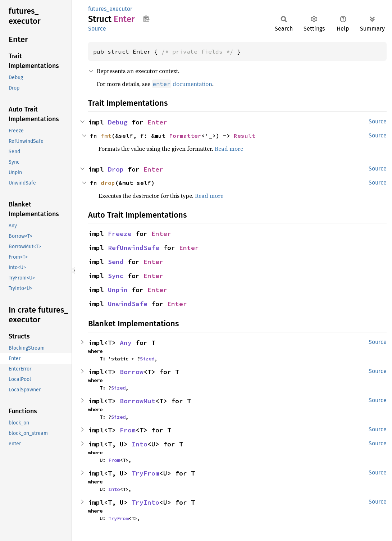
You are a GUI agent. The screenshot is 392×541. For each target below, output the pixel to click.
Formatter (185, 136)
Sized (147, 359)
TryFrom (145, 473)
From (128, 430)
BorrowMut (138, 401)
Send (116, 262)
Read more (229, 149)
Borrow (132, 372)
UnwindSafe (128, 304)
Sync (116, 276)
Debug (118, 122)
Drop (116, 169)
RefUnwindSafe (134, 248)
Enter (157, 122)
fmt (106, 136)
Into (140, 444)
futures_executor (110, 9)
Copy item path (146, 19)
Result (245, 136)
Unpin (118, 290)
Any (126, 343)
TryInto (145, 502)
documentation (182, 84)
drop (108, 183)
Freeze (120, 234)
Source (97, 29)
